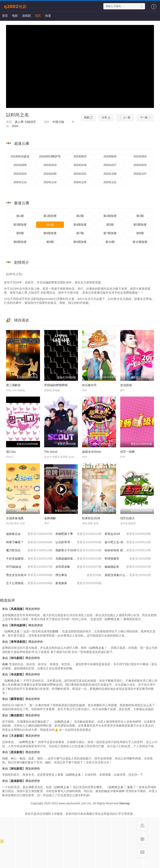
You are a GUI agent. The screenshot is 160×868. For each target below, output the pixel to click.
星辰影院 (17, 752)
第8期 (140, 233)
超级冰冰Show (92, 452)
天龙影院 (17, 736)
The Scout (51, 452)
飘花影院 (17, 715)
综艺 (38, 16)
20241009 (20, 165)
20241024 (20, 174)
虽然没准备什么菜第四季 (128, 575)
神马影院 (17, 658)
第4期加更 (80, 225)
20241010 (50, 165)
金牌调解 (50, 518)
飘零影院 (17, 699)
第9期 (50, 242)
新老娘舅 (79, 583)
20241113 (20, 182)
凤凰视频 (17, 609)
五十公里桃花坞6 (29, 583)
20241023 (140, 165)
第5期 (110, 225)
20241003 (140, 156)
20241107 (140, 174)
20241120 (80, 182)
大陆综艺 (30, 122)
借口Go (11, 452)
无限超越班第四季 (79, 559)
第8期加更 (20, 242)
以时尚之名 (17, 115)
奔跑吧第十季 (79, 534)
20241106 (110, 174)
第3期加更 (20, 225)
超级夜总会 (29, 534)
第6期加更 (50, 233)
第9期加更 (80, 242)
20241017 (110, 165)
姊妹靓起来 (128, 567)
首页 (5, 16)
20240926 (110, 156)
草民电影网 (18, 625)
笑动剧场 (126, 385)
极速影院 (17, 781)
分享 (106, 117)
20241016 (80, 165)
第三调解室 (13, 385)
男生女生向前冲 (29, 575)
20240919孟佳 (20, 156)
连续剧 (26, 16)
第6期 (20, 233)
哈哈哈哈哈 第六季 (128, 550)
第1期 (20, 216)
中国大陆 (58, 122)
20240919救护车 (50, 156)
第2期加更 (110, 216)
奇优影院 (17, 674)
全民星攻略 (79, 567)
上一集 (125, 117)
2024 (15, 126)
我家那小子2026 (79, 550)
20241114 (50, 182)
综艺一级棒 (127, 452)
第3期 (140, 216)
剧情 (55, 631)
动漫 (48, 16)
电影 (15, 16)
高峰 (5, 664)
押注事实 (79, 575)
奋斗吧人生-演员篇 (128, 542)
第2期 (80, 216)
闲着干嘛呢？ (29, 542)
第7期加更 (110, 233)
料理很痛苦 (128, 559)
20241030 (50, 174)
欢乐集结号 (89, 385)
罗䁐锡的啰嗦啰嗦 (56, 385)
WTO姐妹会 (29, 567)
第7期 (80, 233)
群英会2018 (128, 534)
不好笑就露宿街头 (29, 559)
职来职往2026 (91, 518)
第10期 (110, 242)
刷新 (88, 117)
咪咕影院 (17, 769)
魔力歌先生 (29, 550)
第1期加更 (50, 216)
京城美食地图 (15, 518)
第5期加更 (140, 225)
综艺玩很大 (127, 518)
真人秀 (19, 122)
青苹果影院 (18, 642)
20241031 (80, 174)
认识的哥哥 (79, 542)
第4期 (50, 225)
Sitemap (124, 803)
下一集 (145, 117)
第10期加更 (140, 242)
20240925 (80, 156)
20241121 (110, 182)
